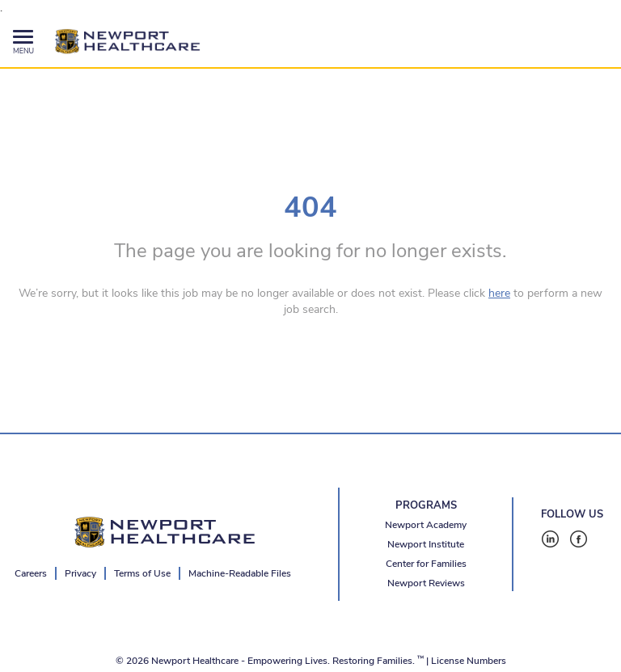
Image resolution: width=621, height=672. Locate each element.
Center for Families (426, 564)
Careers (31, 573)
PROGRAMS (426, 505)
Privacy (80, 573)
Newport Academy (426, 525)
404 (310, 207)
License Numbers (469, 661)
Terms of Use (142, 573)
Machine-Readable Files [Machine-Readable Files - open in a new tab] (240, 573)
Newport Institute (426, 544)
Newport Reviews (426, 583)
